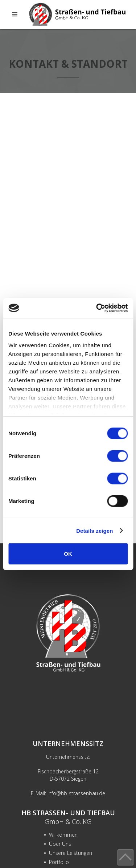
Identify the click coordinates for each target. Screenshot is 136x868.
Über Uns (57, 844)
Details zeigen (94, 530)
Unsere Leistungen (68, 853)
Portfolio (56, 862)
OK (68, 554)
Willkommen (61, 835)
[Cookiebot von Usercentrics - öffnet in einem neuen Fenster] (97, 308)
